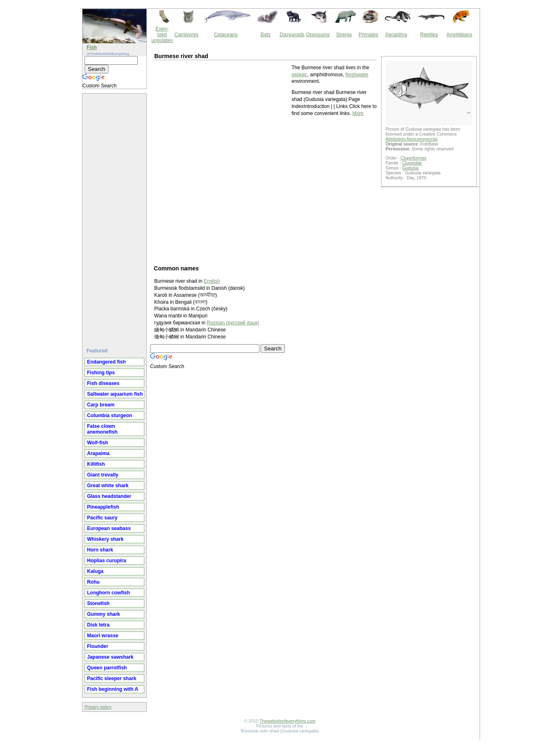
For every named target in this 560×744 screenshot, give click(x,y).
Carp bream (101, 405)
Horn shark (100, 550)
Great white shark (108, 486)
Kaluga (95, 571)
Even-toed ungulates (162, 35)
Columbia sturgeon (109, 415)
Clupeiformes (413, 158)
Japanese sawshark (110, 657)
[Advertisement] (115, 217)
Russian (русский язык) (233, 323)
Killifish (96, 464)
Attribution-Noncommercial (412, 139)
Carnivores (186, 35)
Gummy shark (104, 614)
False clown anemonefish (102, 429)
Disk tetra (98, 625)
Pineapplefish (103, 507)
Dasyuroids (292, 35)
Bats (266, 35)
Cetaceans (226, 35)
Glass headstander (109, 496)
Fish (92, 47)
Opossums (318, 35)
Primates (368, 35)
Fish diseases (103, 383)
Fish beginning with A (113, 689)
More (358, 113)
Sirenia (344, 35)
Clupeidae (412, 163)
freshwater (357, 75)
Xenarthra (396, 35)
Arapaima (98, 453)
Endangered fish (106, 362)
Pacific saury (102, 518)
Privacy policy (98, 707)
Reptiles (429, 35)
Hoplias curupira (107, 561)
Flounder (98, 646)
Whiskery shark (105, 539)
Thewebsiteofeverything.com (287, 721)
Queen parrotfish (107, 668)
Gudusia (410, 168)
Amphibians (459, 35)
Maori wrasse (103, 636)
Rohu (93, 582)
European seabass (109, 528)
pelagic (299, 75)
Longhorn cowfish (108, 593)
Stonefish (98, 603)
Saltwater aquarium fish (115, 394)
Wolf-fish (98, 443)
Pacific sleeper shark (112, 678)
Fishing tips (101, 373)
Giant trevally (103, 475)
